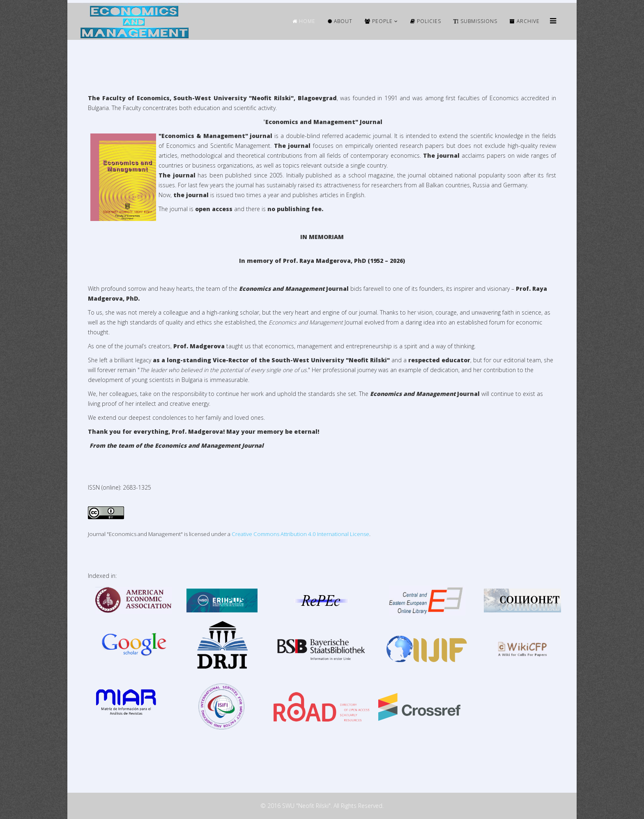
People (379, 21)
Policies (426, 21)
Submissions (475, 21)
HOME (304, 21)
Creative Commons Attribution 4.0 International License (300, 534)
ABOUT (340, 21)
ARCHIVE (525, 21)
